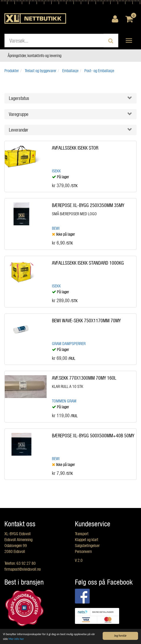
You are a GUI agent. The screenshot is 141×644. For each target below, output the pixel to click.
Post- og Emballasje (99, 71)
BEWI (56, 228)
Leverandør (19, 130)
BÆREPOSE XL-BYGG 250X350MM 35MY (88, 205)
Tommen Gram (64, 401)
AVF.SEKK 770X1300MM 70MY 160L (84, 378)
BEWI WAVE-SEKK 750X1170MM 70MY (86, 320)
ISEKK (56, 171)
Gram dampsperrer (69, 343)
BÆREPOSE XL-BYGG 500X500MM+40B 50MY (93, 435)
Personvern (83, 551)
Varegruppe (19, 114)
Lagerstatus (19, 98)
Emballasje (70, 71)
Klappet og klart (87, 539)
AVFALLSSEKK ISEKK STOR (75, 148)
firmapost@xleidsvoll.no (23, 569)
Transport (82, 534)
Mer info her (16, 639)
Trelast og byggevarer (41, 71)
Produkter (12, 71)
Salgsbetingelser (87, 545)
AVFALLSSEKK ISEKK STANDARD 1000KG (88, 263)
